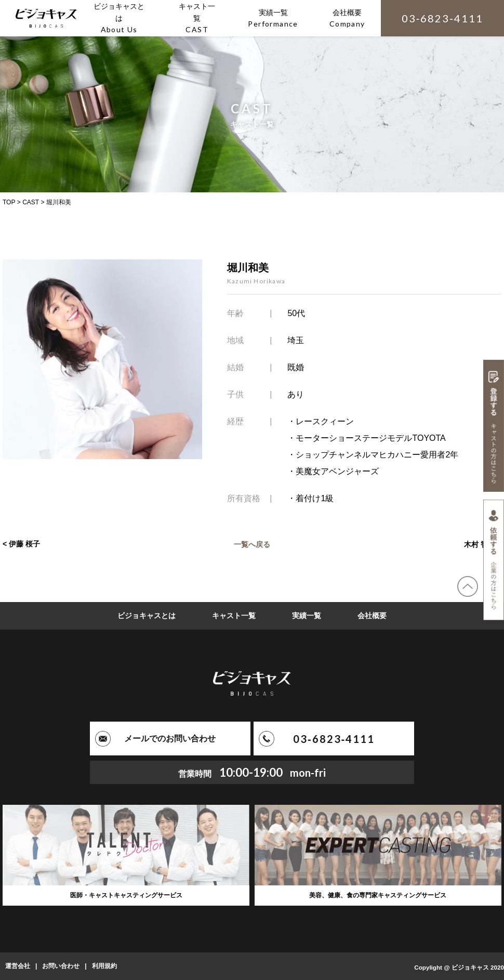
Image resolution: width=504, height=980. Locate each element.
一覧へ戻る (252, 544)
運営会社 (18, 966)
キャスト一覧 (234, 616)
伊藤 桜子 (24, 544)
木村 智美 (480, 544)
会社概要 (372, 616)
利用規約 (104, 966)
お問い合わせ (61, 966)
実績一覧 (307, 616)
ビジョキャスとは (147, 616)
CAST (31, 202)
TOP (9, 202)
